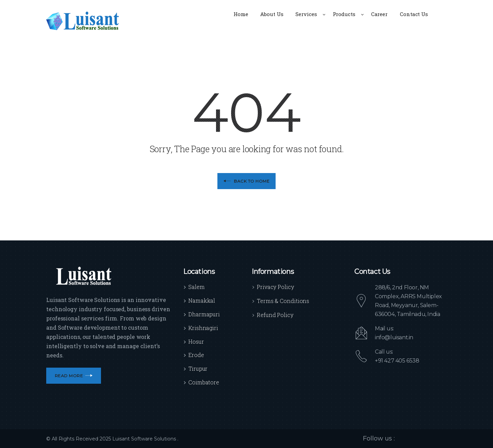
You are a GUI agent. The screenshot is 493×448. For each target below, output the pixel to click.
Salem (197, 287)
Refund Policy (275, 315)
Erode (196, 355)
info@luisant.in (394, 337)
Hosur (196, 341)
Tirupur (198, 368)
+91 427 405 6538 (397, 361)
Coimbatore (204, 382)
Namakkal (202, 300)
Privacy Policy (275, 287)
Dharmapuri (204, 314)
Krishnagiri (203, 328)
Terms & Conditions (283, 301)
